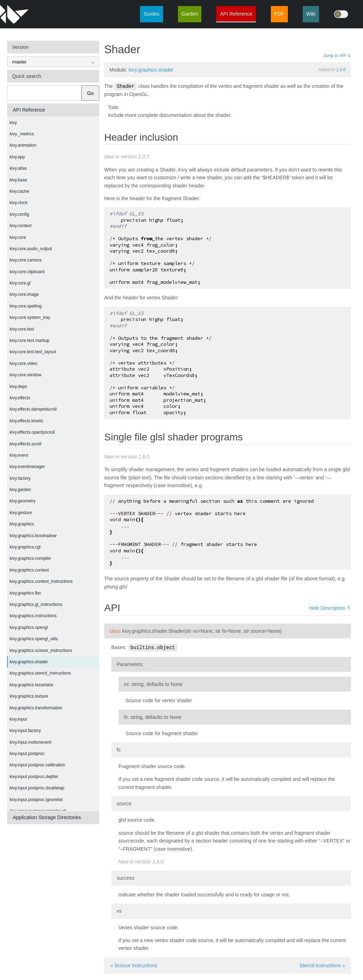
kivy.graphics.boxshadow (33, 536)
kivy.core (18, 237)
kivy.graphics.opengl (29, 627)
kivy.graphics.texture (29, 696)
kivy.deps (18, 387)
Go (91, 93)
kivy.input (18, 719)
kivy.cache (19, 191)
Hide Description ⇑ (330, 608)
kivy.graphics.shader (29, 662)
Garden (190, 14)
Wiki (311, 14)
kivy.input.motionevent (30, 742)
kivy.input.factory (25, 731)
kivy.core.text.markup (29, 340)
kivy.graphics (22, 524)
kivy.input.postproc (27, 754)
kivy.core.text (22, 329)
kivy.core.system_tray (30, 317)
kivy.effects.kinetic (27, 421)
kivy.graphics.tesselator (32, 685)
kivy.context (21, 226)
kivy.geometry (23, 501)
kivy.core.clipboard (27, 272)
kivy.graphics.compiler (30, 558)
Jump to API (335, 56)
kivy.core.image (24, 294)
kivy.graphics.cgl (25, 547)
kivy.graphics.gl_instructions (36, 604)
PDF (279, 14)
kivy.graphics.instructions (33, 616)
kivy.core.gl (20, 283)
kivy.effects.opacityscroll (32, 432)
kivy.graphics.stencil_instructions (40, 673)
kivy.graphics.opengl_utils (34, 639)
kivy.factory (20, 478)
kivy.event (19, 455)
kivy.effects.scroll (26, 444)
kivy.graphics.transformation (36, 708)
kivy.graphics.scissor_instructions (41, 650)
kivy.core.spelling (26, 306)
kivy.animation (23, 145)
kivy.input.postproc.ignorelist (36, 800)
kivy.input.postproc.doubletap (37, 788)
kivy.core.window (26, 375)
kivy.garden (20, 490)
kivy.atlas (18, 168)
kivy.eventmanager (27, 467)
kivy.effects (20, 398)
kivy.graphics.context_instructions (41, 581)
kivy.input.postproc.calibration (37, 765)
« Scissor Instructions (134, 965)
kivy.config (19, 214)
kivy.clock (18, 203)
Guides (151, 14)
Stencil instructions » (322, 965)
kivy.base (18, 180)
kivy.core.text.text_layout (33, 352)
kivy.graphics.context (29, 570)
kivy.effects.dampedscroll (33, 409)
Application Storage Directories (47, 817)
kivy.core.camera (26, 260)
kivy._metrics (22, 134)
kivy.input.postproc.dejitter (34, 777)
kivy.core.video (23, 364)
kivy (13, 123)
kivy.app (17, 157)
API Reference (236, 14)
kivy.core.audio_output (31, 249)
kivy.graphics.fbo (25, 593)
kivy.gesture (21, 513)
